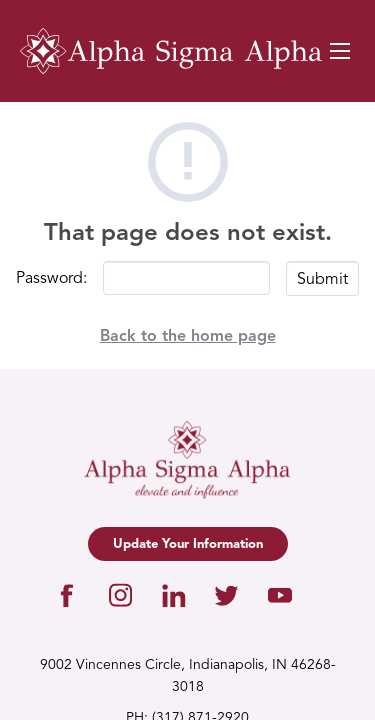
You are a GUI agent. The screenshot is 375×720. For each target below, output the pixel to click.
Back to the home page (188, 337)
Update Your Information (188, 544)
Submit (322, 280)
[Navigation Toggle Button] (340, 51)
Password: (51, 279)
